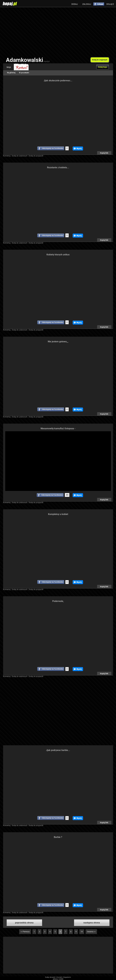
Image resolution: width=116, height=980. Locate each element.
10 (82, 932)
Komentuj (7, 156)
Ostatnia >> (91, 932)
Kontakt (59, 977)
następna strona (92, 923)
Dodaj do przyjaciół (36, 156)
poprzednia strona (24, 923)
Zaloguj (87, 4)
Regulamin (67, 977)
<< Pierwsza (25, 932)
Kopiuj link (104, 153)
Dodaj (75, 4)
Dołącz (110, 4)
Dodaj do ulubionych (20, 156)
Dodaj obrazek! (50, 977)
